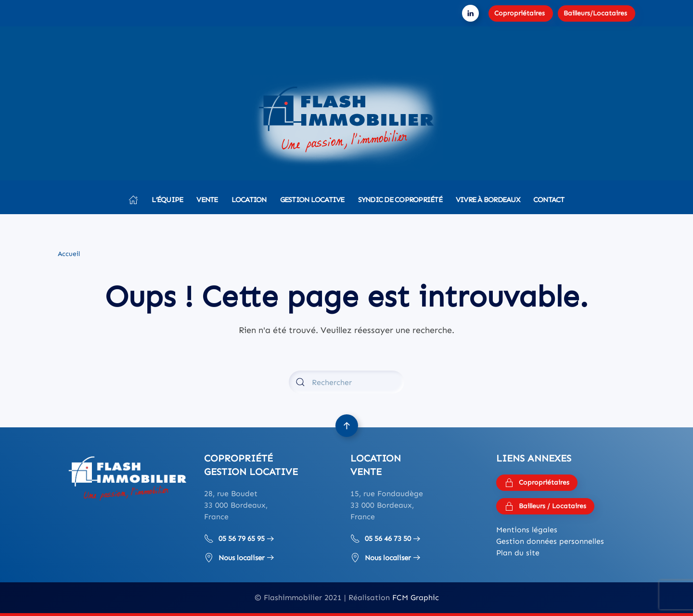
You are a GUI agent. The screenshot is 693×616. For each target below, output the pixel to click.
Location (249, 200)
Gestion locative (312, 200)
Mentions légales (527, 530)
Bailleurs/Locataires (595, 13)
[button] (347, 426)
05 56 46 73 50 (381, 539)
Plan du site (518, 553)
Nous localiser (234, 558)
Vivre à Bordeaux (488, 200)
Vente (207, 200)
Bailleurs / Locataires (545, 506)
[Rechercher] (346, 382)
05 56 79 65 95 (234, 539)
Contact (549, 200)
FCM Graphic (416, 597)
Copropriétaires (520, 13)
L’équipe (167, 200)
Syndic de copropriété (400, 200)
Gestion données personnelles (550, 541)
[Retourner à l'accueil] (346, 123)
